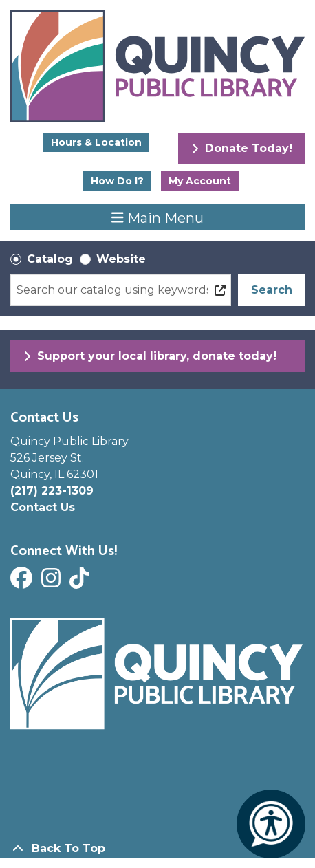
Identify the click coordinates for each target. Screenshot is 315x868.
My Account (200, 181)
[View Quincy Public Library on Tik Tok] (81, 582)
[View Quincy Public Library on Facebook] (23, 582)
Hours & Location (96, 142)
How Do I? (117, 181)
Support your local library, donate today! (150, 356)
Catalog (50, 259)
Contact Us (43, 507)
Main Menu (157, 217)
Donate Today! (242, 148)
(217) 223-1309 (52, 491)
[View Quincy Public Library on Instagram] (53, 582)
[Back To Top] (157, 849)
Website (121, 259)
